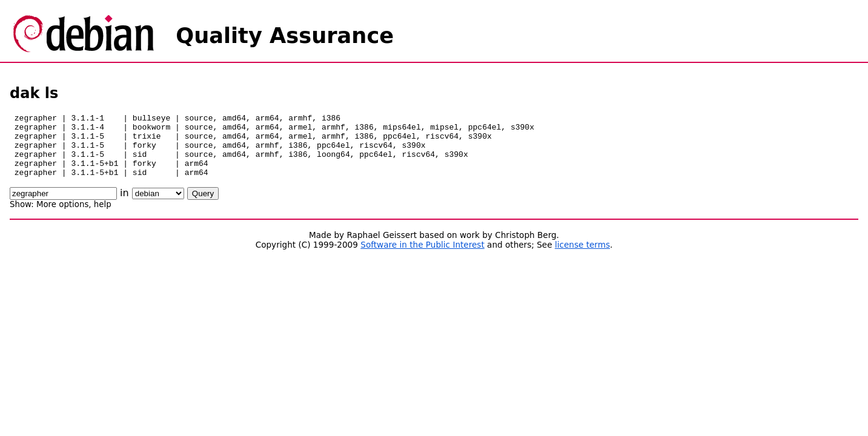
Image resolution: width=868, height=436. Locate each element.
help (103, 217)
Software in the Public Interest (422, 257)
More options (62, 217)
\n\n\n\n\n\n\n (158, 206)
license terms (582, 257)
